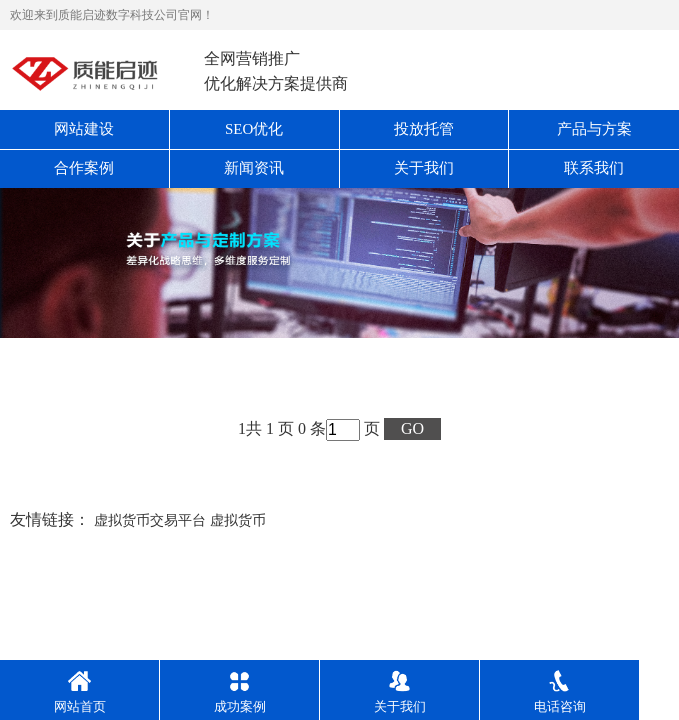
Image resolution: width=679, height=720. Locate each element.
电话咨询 (560, 692)
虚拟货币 (238, 520)
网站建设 (84, 129)
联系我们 (594, 168)
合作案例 (84, 168)
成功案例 (240, 692)
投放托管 (424, 129)
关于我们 (424, 168)
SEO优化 (254, 129)
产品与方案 (594, 129)
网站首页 (80, 692)
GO (412, 428)
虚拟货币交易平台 (150, 520)
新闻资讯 (254, 168)
